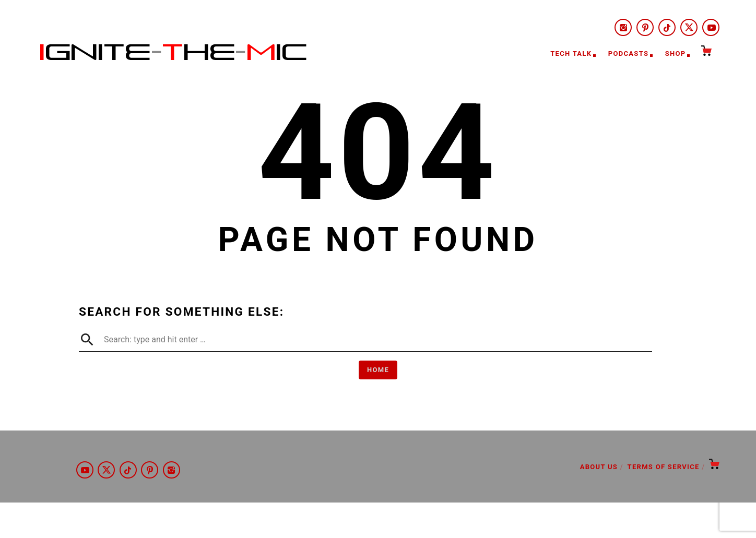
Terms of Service (664, 467)
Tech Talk (571, 53)
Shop (676, 53)
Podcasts (628, 53)
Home (378, 370)
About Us (599, 467)
